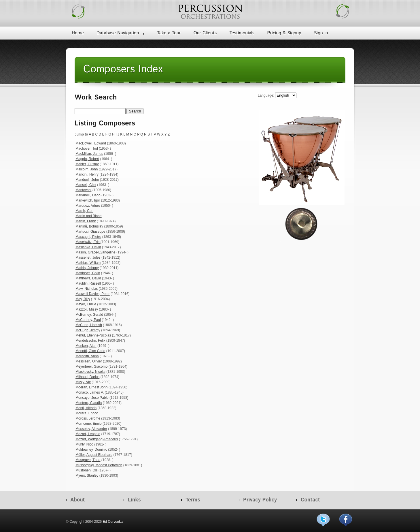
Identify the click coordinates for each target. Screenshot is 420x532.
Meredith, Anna (87, 356)
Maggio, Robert (87, 159)
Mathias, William (88, 263)
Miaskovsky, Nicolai (90, 372)
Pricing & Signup (284, 33)
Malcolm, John (87, 169)
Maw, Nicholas (87, 289)
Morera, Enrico (87, 413)
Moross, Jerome (88, 418)
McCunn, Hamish (89, 325)
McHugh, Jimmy (88, 330)
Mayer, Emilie (86, 304)
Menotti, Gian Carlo (90, 351)
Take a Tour (169, 33)
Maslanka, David (88, 247)
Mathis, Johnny (87, 268)
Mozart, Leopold (88, 434)
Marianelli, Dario (88, 195)
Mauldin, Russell (88, 283)
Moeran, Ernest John (91, 387)
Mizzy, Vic (83, 382)
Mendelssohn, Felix (90, 341)
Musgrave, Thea (88, 460)
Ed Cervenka (113, 522)
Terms (193, 500)
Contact (310, 500)
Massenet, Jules (88, 257)
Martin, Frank (86, 221)
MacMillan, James (89, 154)
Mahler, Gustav (87, 164)
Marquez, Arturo (88, 206)
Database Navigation (118, 33)
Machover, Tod (87, 148)
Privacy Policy (260, 500)
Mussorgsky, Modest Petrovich (99, 465)
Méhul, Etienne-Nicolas (93, 335)
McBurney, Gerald (89, 315)
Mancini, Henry (87, 174)
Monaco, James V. (90, 392)
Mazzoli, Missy (87, 309)
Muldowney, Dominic (91, 450)
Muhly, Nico (84, 444)
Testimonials (242, 33)
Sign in (321, 33)
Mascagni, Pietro (88, 237)
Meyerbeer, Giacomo (91, 366)
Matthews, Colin (88, 273)
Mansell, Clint (86, 185)
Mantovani (83, 190)
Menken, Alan (86, 346)
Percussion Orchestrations (210, 12)
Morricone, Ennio (89, 424)
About (78, 500)
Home (78, 33)
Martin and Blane (89, 216)
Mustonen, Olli (87, 470)
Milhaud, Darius (87, 377)
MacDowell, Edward (91, 143)
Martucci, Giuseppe (90, 232)
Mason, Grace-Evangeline (95, 252)
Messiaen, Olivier (89, 361)
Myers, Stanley (87, 475)
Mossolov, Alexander (91, 429)
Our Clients (205, 33)
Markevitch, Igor (88, 200)
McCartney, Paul (88, 320)
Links (134, 500)
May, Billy (83, 299)
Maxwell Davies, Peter (93, 294)
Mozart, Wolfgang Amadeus (97, 439)
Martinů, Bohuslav (89, 226)
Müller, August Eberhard (94, 455)
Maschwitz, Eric (88, 242)
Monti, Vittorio (86, 408)
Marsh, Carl (84, 211)
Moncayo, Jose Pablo (92, 398)
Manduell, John (87, 180)
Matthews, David (88, 278)
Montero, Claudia (89, 403)
